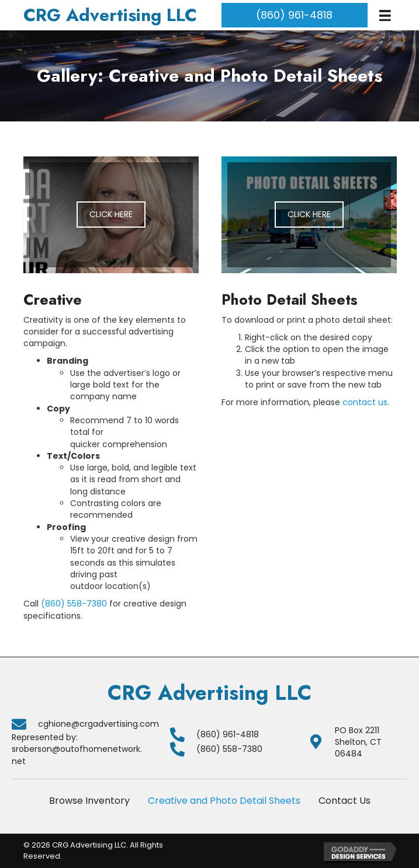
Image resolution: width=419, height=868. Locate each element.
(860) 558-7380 (74, 604)
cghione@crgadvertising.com (98, 724)
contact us (365, 402)
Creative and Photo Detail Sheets (224, 801)
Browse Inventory (89, 801)
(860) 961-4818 (228, 734)
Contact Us (344, 801)
